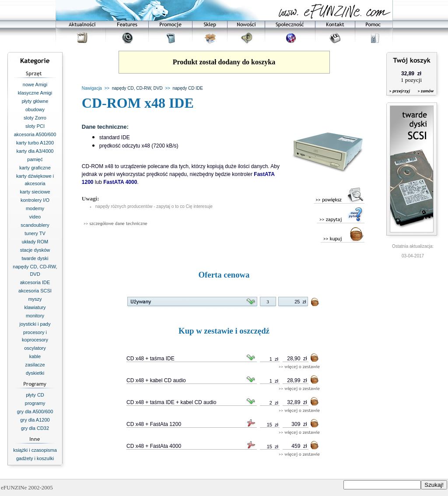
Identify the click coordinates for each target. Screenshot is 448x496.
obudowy (35, 109)
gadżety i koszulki (35, 458)
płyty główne (35, 101)
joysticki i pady (35, 324)
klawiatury (35, 307)
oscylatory (35, 348)
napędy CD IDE (188, 88)
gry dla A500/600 (35, 412)
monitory (35, 316)
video (35, 217)
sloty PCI (35, 126)
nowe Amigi (35, 84)
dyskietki (35, 373)
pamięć (35, 159)
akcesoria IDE (35, 282)
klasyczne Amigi (35, 93)
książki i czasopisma (35, 450)
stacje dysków (35, 250)
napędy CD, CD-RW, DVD (137, 88)
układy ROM (35, 242)
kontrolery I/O (35, 200)
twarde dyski (35, 258)
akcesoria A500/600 (35, 134)
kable (35, 356)
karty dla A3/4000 (35, 151)
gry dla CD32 (35, 428)
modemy (35, 208)
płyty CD (35, 395)
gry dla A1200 (35, 420)
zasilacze (35, 365)
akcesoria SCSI (35, 291)
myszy (35, 299)
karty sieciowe (35, 192)
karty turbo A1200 (35, 143)
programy (35, 403)
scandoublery (35, 225)
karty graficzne (35, 168)
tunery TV (35, 233)
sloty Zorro (35, 118)
